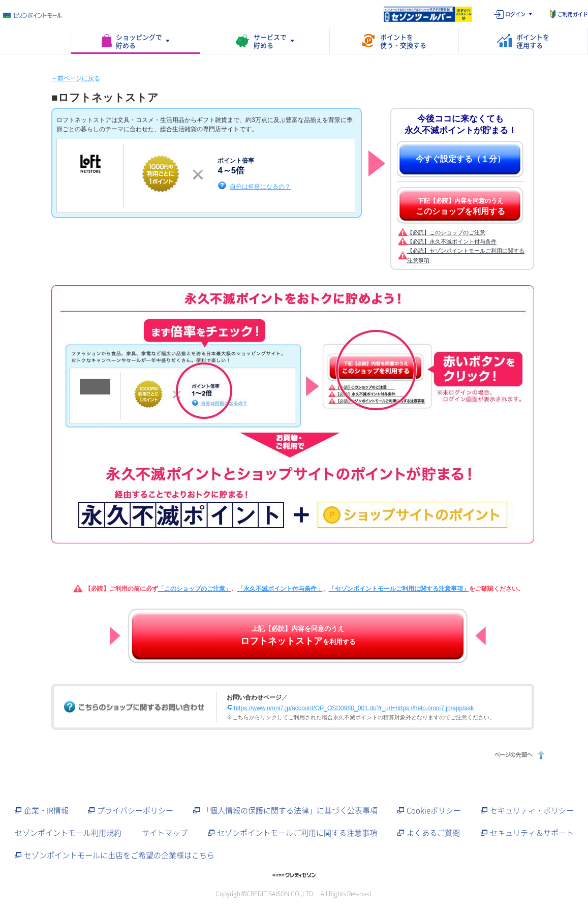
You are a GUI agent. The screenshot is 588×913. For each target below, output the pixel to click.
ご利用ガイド (573, 14)
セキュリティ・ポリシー (532, 810)
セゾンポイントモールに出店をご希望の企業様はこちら (119, 855)
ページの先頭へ (518, 755)
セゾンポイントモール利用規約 (68, 833)
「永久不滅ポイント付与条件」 (280, 589)
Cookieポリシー (434, 810)
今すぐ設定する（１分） (460, 159)
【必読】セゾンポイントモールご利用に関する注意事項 (466, 255)
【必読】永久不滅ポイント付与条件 (452, 241)
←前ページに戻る (76, 78)
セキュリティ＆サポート (532, 833)
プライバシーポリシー (135, 810)
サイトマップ (165, 833)
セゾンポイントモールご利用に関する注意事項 (297, 833)
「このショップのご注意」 (195, 589)
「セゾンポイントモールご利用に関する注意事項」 (399, 589)
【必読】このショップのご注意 (446, 232)
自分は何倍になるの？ (260, 186)
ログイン (515, 14)
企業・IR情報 (46, 810)
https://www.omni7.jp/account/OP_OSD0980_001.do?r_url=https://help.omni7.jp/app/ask (354, 708)
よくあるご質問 (433, 833)
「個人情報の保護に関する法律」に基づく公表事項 (290, 810)
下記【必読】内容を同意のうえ (460, 206)
